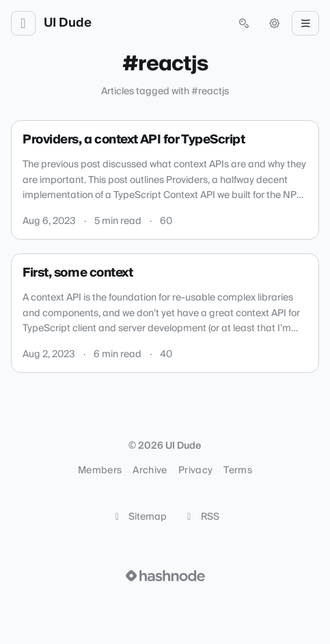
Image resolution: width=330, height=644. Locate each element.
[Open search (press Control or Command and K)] (244, 23)
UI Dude (68, 23)
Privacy (195, 471)
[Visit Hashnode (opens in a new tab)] (165, 576)
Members (100, 471)
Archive (150, 471)
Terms (238, 471)
